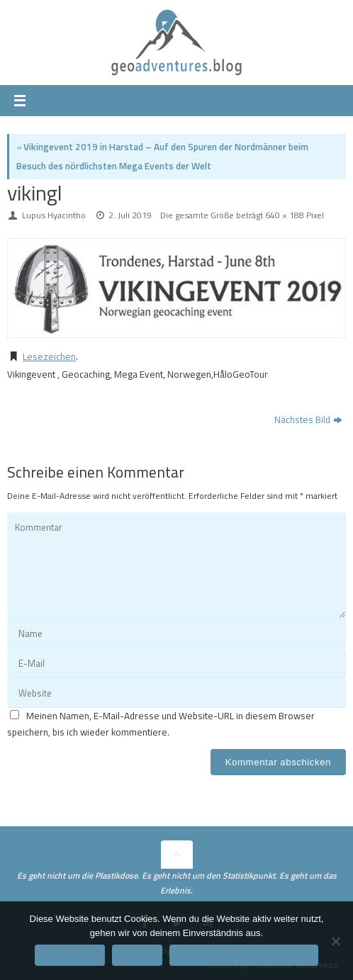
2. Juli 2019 (130, 215)
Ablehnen (137, 955)
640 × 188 (285, 215)
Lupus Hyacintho (54, 215)
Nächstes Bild (308, 419)
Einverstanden (70, 955)
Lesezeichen (49, 356)
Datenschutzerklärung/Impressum (244, 955)
